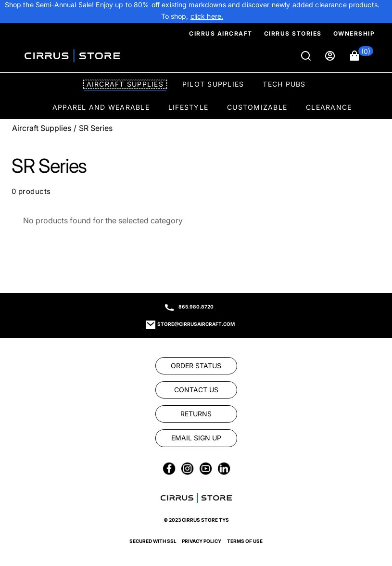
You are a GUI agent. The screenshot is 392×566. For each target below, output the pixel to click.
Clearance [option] (329, 107)
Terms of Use (245, 541)
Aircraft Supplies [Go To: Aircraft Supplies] (42, 128)
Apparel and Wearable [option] (101, 107)
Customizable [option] (257, 107)
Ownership (354, 33)
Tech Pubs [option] (284, 84)
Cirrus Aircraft (221, 33)
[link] (207, 16)
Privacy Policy (202, 541)
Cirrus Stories (293, 33)
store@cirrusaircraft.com (196, 324)
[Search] (307, 56)
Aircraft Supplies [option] (125, 84)
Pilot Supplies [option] (213, 84)
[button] (362, 56)
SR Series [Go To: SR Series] (96, 128)
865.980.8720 (196, 307)
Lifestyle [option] (188, 107)
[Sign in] (331, 56)
